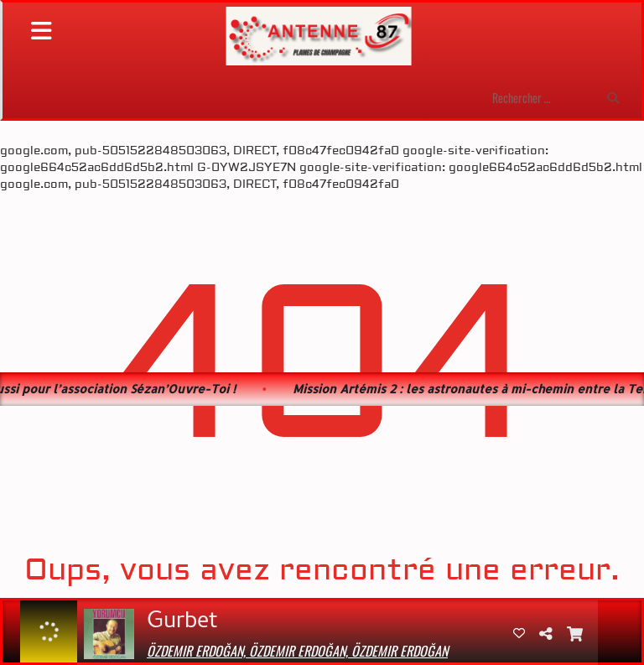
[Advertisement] (322, 247)
